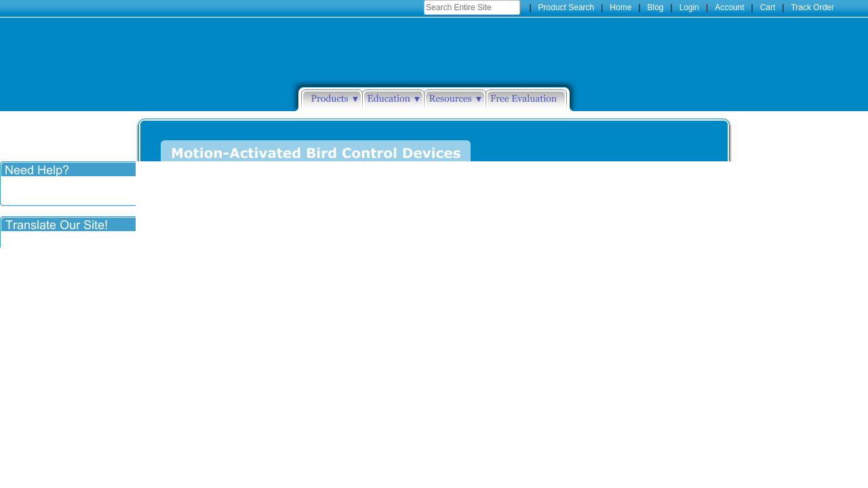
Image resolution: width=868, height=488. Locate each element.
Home (620, 7)
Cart (768, 7)
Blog (656, 7)
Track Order (812, 7)
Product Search (567, 7)
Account (729, 7)
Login (689, 7)
